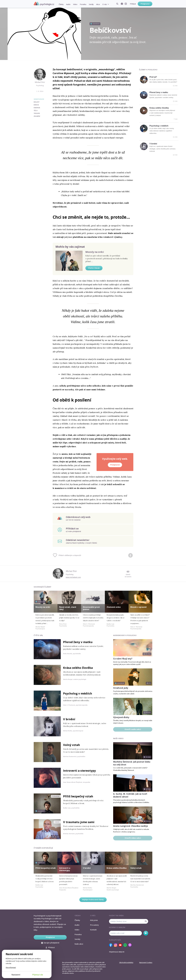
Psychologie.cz (44, 4)
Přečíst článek (94, 268)
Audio (68, 4)
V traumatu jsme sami (79, 822)
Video (75, 4)
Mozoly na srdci (95, 252)
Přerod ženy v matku (159, 92)
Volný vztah (72, 745)
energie (37, 108)
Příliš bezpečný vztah (78, 796)
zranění (37, 116)
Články (61, 4)
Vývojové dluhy (121, 717)
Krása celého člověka (159, 108)
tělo (36, 111)
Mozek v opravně (138, 607)
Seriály (91, 4)
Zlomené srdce (114, 607)
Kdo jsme (94, 920)
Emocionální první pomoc (91, 608)
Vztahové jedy (121, 688)
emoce (36, 105)
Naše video (118, 738)
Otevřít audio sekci (133, 729)
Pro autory (94, 925)
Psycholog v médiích (159, 126)
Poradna (83, 4)
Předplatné (145, 4)
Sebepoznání (39, 99)
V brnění (153, 144)
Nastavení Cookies (146, 962)
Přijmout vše (38, 975)
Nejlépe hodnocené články (93, 900)
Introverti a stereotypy (79, 771)
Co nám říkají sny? (123, 659)
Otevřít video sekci (133, 838)
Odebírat (146, 933)
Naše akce (79, 944)
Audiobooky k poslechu (125, 635)
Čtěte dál (38, 635)
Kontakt (93, 930)
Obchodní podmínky (126, 962)
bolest (37, 102)
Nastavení (16, 975)
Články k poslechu (148, 70)
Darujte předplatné (50, 943)
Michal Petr (40, 82)
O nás (105, 4)
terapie (37, 113)
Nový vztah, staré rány (68, 608)
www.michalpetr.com (73, 577)
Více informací (11, 967)
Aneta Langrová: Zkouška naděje (130, 826)
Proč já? (153, 77)
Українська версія (117, 952)
